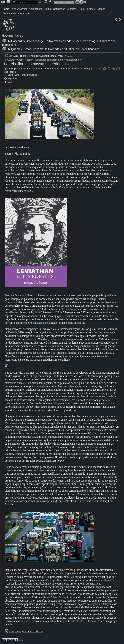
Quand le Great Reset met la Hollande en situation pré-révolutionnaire (53, 49)
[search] (24, 2)
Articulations (36, 9)
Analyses (22, 9)
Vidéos (102, 9)
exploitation (10, 72)
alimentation (37, 69)
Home (6, 9)
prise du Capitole (30, 75)
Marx (10, 82)
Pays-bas (12, 78)
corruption (89, 69)
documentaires (13, 36)
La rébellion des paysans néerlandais (36, 64)
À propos (25, 13)
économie (65, 69)
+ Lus (81, 9)
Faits (13, 9)
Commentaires (11, 13)
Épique (48, 9)
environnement (52, 69)
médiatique (24, 69)
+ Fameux (91, 9)
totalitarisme (77, 69)
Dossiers (71, 9)
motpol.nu (25, 154)
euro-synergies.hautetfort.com (38, 56)
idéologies (13, 69)
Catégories (59, 9)
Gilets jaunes (14, 75)
